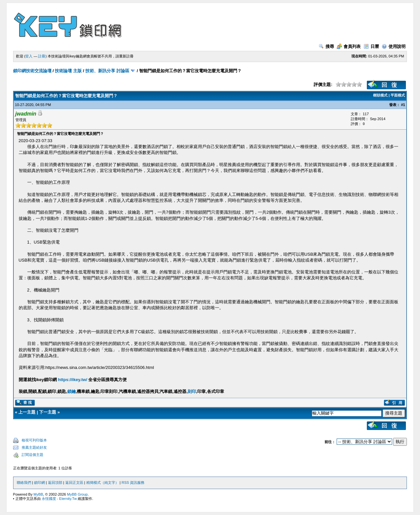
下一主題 (48, 412)
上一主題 (27, 412)
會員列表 (349, 46)
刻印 (192, 391)
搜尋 (326, 46)
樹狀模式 (380, 95)
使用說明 (394, 46)
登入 (29, 56)
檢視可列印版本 (34, 440)
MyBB (38, 494)
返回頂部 (55, 483)
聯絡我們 (24, 483)
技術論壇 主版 (68, 71)
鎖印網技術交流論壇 (32, 71)
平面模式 (398, 95)
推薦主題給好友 (34, 447)
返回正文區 (74, 483)
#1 (403, 105)
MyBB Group (77, 494)
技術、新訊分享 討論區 (107, 71)
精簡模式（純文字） (103, 483)
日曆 (371, 46)
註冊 (42, 56)
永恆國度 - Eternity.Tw (59, 499)
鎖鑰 (72, 391)
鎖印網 (40, 483)
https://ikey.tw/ (73, 380)
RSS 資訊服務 (133, 483)
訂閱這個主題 (32, 455)
